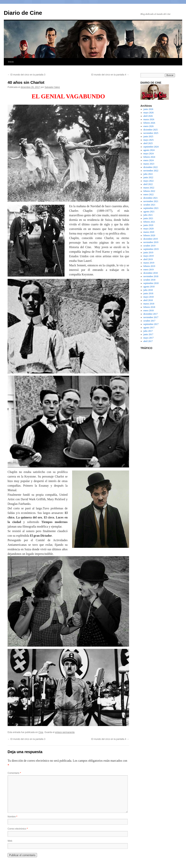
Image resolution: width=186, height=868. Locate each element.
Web (10, 841)
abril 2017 (148, 341)
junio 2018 (148, 293)
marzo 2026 (149, 119)
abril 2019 (148, 259)
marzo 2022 (149, 188)
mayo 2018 (149, 297)
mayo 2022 (149, 181)
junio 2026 (148, 109)
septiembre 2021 (151, 208)
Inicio (11, 62)
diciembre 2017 (151, 314)
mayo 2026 (149, 113)
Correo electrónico (18, 829)
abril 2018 (148, 300)
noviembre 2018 (151, 276)
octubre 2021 (149, 205)
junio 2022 (148, 177)
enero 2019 (149, 270)
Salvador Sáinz (52, 87)
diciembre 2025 (151, 130)
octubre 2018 (149, 280)
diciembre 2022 (151, 167)
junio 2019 (148, 252)
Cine (41, 732)
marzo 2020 (149, 232)
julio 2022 (148, 174)
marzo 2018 (149, 304)
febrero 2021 (149, 222)
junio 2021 (148, 218)
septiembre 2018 (151, 283)
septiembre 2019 (151, 249)
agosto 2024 (149, 150)
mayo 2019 (149, 256)
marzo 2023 (149, 164)
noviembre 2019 (151, 242)
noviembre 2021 (151, 201)
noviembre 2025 (151, 133)
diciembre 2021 (151, 198)
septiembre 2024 (151, 147)
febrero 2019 (149, 266)
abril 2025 (148, 143)
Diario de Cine (23, 13)
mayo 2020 (149, 229)
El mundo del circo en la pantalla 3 (26, 75)
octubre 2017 (149, 321)
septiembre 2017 (151, 324)
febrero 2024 (149, 157)
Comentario (14, 773)
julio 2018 (148, 290)
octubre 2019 (149, 246)
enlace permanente (65, 732)
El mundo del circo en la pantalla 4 (110, 75)
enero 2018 (149, 311)
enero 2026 (149, 126)
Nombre (12, 817)
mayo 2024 (149, 154)
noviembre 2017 (151, 317)
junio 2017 (148, 334)
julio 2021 (148, 215)
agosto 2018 (149, 287)
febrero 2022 (149, 191)
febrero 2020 (149, 235)
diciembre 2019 (151, 239)
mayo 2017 (149, 338)
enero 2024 (149, 160)
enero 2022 (149, 194)
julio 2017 (148, 331)
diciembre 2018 (151, 273)
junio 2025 (148, 136)
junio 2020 (148, 225)
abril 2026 (148, 116)
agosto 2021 (149, 212)
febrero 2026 (149, 123)
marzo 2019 (149, 263)
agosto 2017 (149, 328)
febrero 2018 (149, 307)
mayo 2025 (149, 140)
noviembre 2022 (151, 171)
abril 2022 (148, 184)
